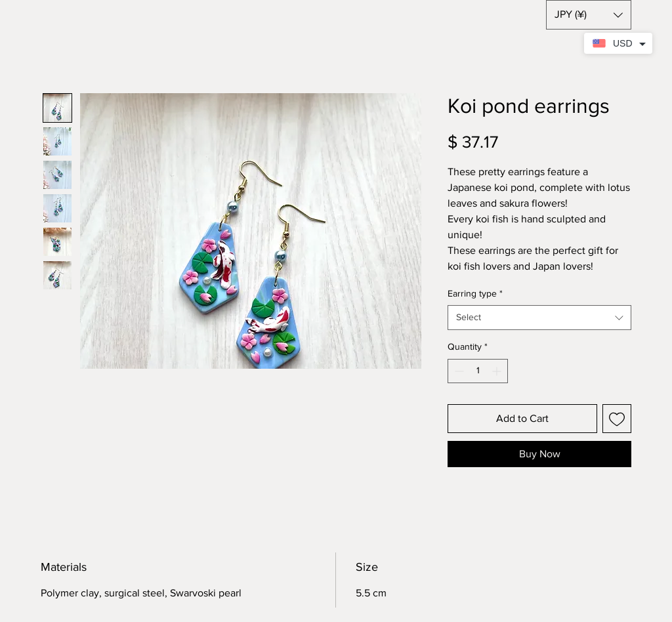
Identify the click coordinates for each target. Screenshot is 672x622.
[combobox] (539, 318)
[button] (589, 15)
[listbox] (589, 15)
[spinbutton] (478, 371)
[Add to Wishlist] (617, 419)
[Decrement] (458, 371)
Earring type (475, 293)
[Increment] (498, 371)
